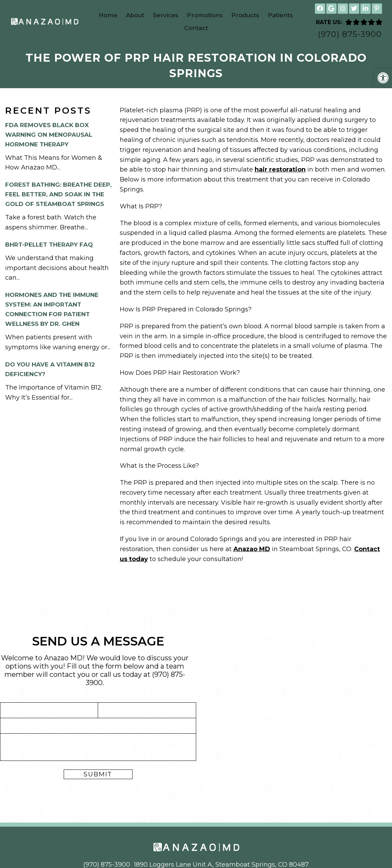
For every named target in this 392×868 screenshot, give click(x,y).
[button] (383, 78)
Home (108, 15)
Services (166, 15)
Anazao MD (252, 549)
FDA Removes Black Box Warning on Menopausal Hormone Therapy (49, 135)
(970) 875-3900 (350, 34)
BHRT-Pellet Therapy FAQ (49, 245)
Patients (280, 15)
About (135, 15)
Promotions (205, 15)
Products (245, 15)
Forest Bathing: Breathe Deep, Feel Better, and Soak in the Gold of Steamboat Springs (58, 194)
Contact (196, 28)
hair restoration (280, 169)
